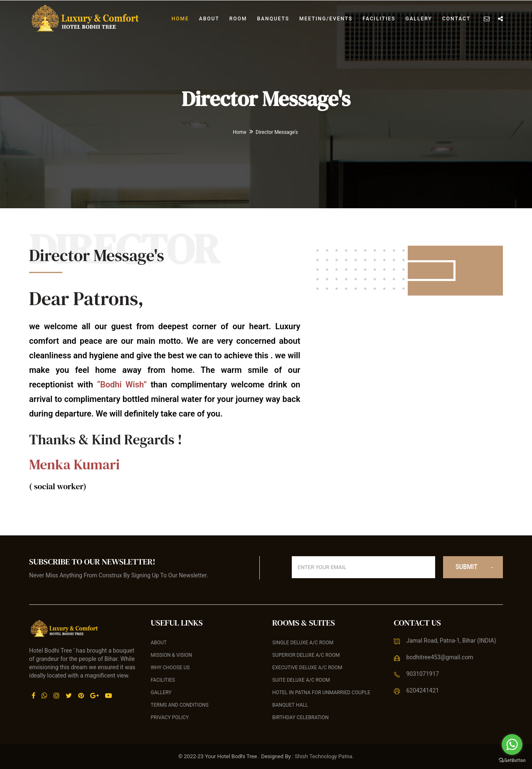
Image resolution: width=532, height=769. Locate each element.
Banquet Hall (290, 705)
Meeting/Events (326, 19)
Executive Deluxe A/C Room (307, 668)
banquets (273, 19)
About (209, 19)
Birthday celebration (300, 717)
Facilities (379, 19)
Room (238, 19)
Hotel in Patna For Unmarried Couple (321, 693)
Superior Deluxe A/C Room (306, 655)
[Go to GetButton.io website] (512, 760)
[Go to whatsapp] (512, 744)
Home (180, 19)
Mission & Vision (172, 655)
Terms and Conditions (180, 705)
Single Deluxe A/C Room (303, 643)
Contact (456, 19)
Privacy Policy (170, 717)
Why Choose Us (170, 668)
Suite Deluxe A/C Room (301, 680)
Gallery (419, 19)
